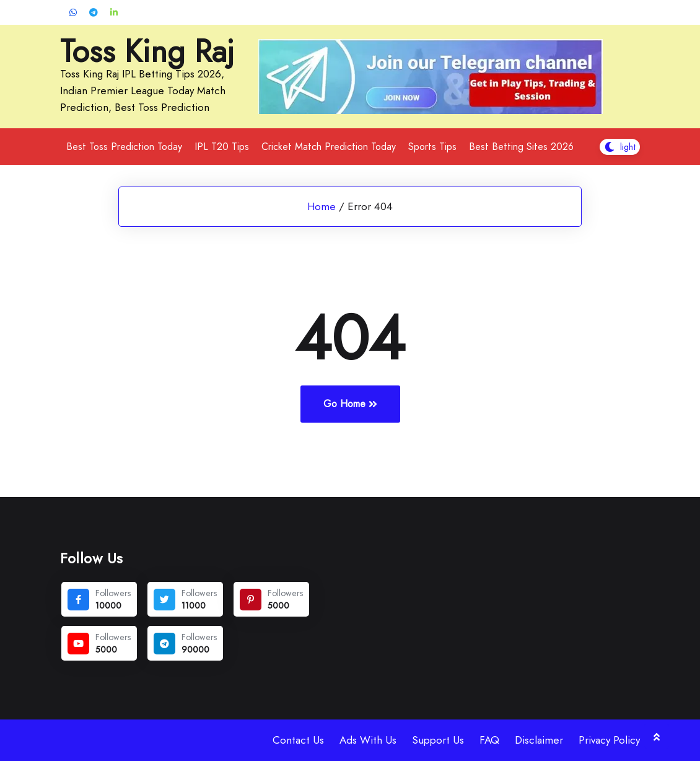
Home (322, 206)
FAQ (489, 740)
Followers (113, 593)
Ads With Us (368, 740)
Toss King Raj (147, 51)
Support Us (438, 740)
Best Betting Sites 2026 (521, 147)
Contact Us (298, 740)
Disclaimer (539, 740)
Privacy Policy (609, 740)
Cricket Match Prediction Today (329, 147)
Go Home (350, 404)
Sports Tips (432, 147)
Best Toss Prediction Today (124, 147)
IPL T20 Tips (222, 147)
